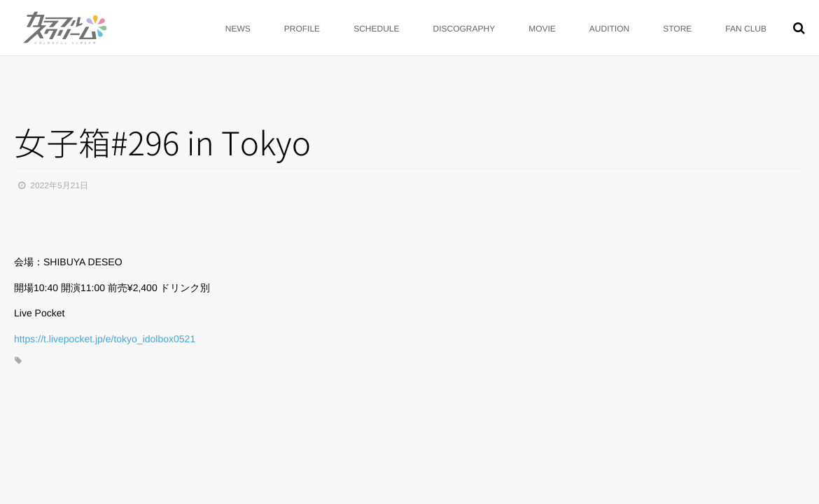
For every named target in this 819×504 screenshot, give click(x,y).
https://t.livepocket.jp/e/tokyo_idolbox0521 (105, 339)
